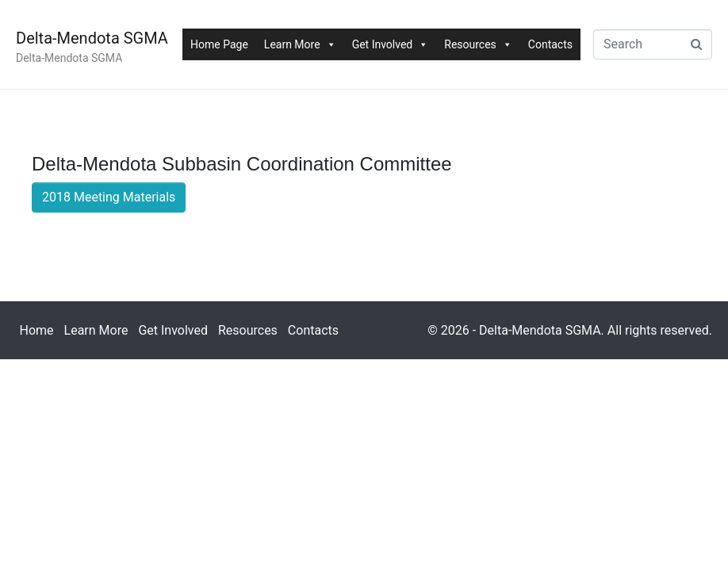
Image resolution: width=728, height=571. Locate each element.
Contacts (550, 44)
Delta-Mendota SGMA (92, 38)
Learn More (300, 44)
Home (37, 330)
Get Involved (391, 44)
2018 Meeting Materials (109, 197)
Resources (478, 44)
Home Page (219, 44)
